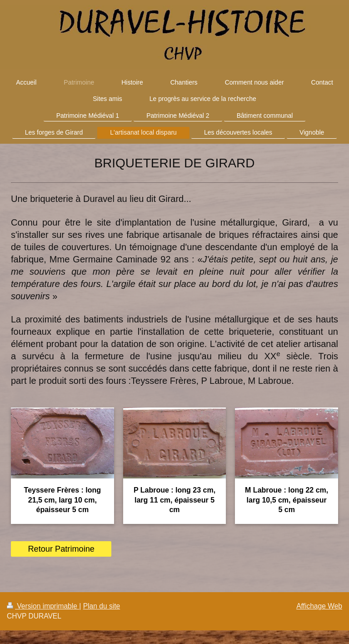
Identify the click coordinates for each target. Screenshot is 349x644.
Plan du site (102, 606)
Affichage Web (319, 606)
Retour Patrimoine (61, 549)
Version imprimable (43, 606)
